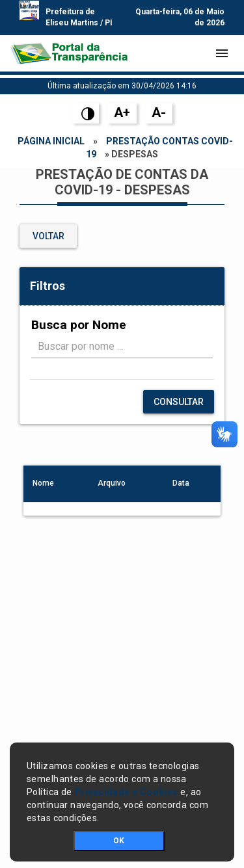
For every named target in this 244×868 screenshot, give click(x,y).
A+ (122, 112)
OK (119, 841)
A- (159, 112)
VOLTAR (48, 236)
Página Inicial (51, 141)
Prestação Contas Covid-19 (159, 148)
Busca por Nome (79, 325)
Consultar (179, 402)
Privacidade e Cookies (126, 792)
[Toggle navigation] (222, 53)
